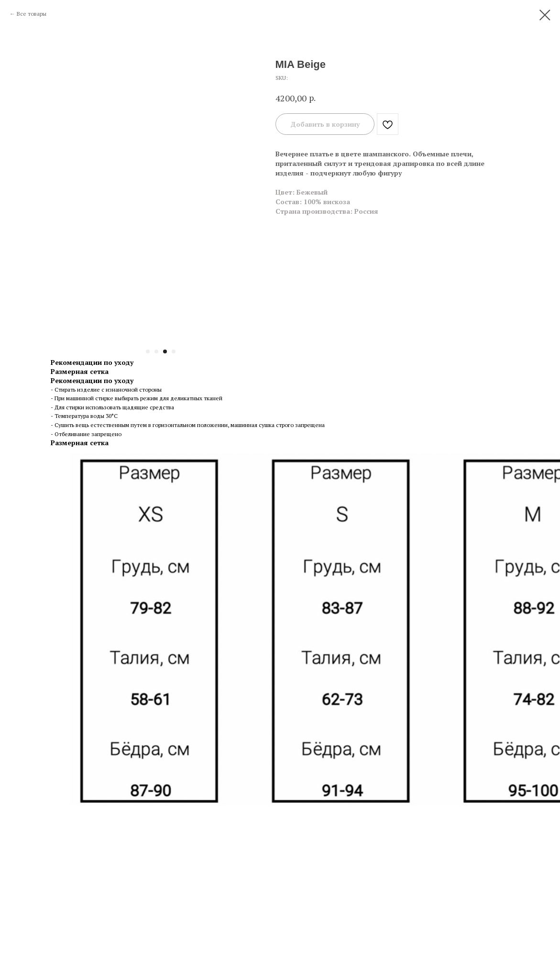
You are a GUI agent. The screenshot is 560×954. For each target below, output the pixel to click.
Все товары (32, 14)
